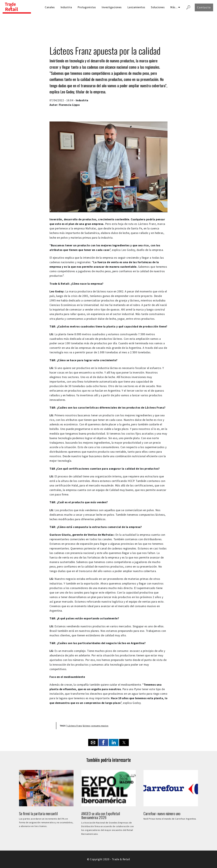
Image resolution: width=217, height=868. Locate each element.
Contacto (204, 7)
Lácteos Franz (75, 726)
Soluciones (158, 7)
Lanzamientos (136, 7)
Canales (50, 7)
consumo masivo (100, 726)
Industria (66, 7)
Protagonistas (87, 7)
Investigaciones (112, 7)
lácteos (87, 726)
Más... (174, 7)
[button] (93, 742)
